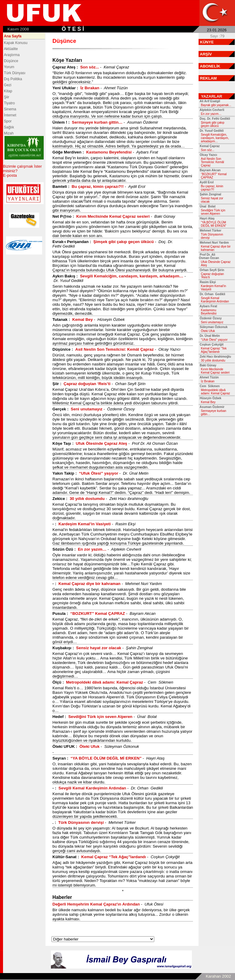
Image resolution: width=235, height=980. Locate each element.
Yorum (9, 67)
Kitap (8, 91)
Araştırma (12, 55)
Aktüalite (11, 49)
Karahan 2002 (218, 976)
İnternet (10, 115)
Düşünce (11, 61)
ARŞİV (206, 54)
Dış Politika (13, 79)
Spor (8, 121)
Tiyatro (9, 103)
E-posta (10, 175)
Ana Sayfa (13, 36)
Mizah (9, 133)
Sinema (10, 109)
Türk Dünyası (15, 73)
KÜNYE (207, 42)
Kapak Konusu (16, 43)
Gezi (8, 85)
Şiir (6, 97)
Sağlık (9, 127)
